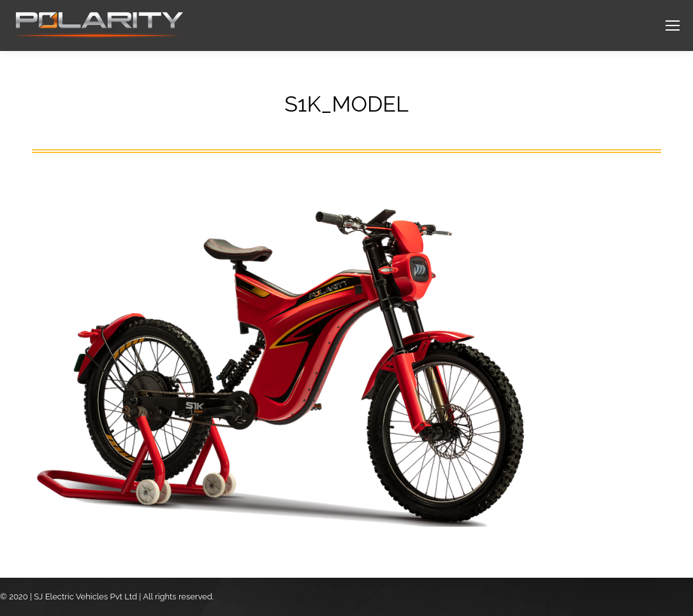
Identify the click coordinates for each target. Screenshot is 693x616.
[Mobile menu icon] (673, 26)
